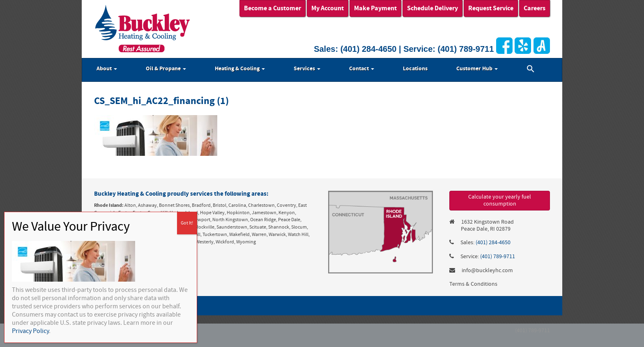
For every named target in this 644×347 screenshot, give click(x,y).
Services (307, 69)
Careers (535, 8)
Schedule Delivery (432, 8)
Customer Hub (477, 69)
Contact (362, 69)
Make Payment (375, 8)
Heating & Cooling (240, 69)
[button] (531, 70)
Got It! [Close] (187, 223)
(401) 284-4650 (369, 49)
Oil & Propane (166, 69)
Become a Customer (273, 8)
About (107, 69)
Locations (415, 69)
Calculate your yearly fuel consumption (500, 200)
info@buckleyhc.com (487, 271)
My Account (328, 8)
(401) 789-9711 (466, 49)
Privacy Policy (30, 331)
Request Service (491, 8)
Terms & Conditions (473, 284)
